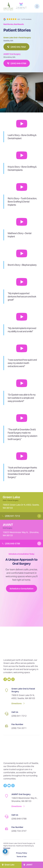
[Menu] (37, 6)
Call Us (15, 712)
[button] (18, 19)
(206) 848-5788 (12, 544)
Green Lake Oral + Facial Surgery (17, 37)
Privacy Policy (22, 853)
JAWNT (8, 525)
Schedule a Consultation (21, 588)
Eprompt (7, 848)
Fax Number (17, 724)
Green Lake (11, 497)
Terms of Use (22, 857)
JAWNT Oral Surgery (12, 54)
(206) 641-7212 (12, 516)
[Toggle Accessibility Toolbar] (5, 851)
